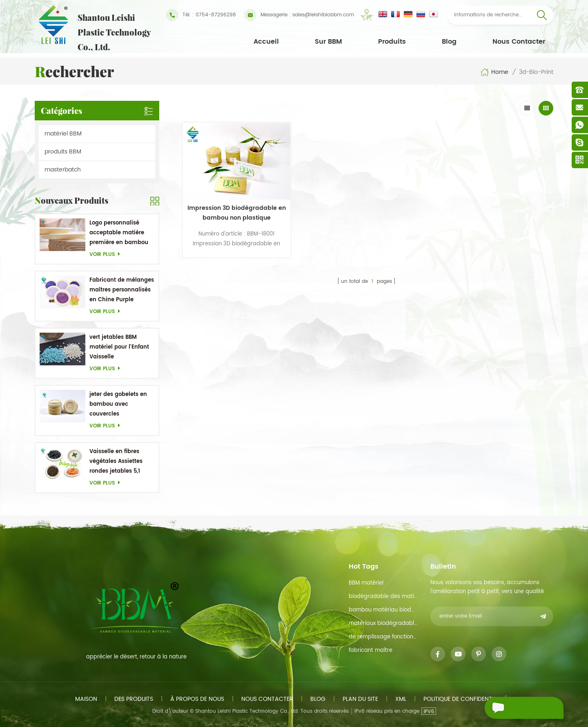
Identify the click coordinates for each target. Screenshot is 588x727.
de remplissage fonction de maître (383, 637)
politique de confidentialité (465, 699)
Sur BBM (329, 42)
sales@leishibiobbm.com (299, 15)
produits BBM (63, 152)
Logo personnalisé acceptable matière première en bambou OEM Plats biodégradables (119, 233)
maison (86, 699)
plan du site (360, 699)
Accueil (266, 42)
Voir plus (107, 255)
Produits (392, 42)
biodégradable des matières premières (383, 597)
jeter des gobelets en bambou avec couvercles (118, 404)
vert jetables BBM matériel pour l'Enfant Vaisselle (119, 347)
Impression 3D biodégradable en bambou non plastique (226, 199)
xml (401, 699)
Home (494, 72)
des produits (134, 699)
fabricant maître (371, 650)
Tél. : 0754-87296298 (201, 15)
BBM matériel (366, 583)
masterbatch (63, 170)
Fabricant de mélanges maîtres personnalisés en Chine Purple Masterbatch (122, 290)
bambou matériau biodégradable (383, 610)
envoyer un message (510, 709)
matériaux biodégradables (383, 624)
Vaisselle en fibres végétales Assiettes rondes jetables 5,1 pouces (116, 462)
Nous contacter (519, 42)
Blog (449, 42)
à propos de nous (197, 699)
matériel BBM (63, 134)
